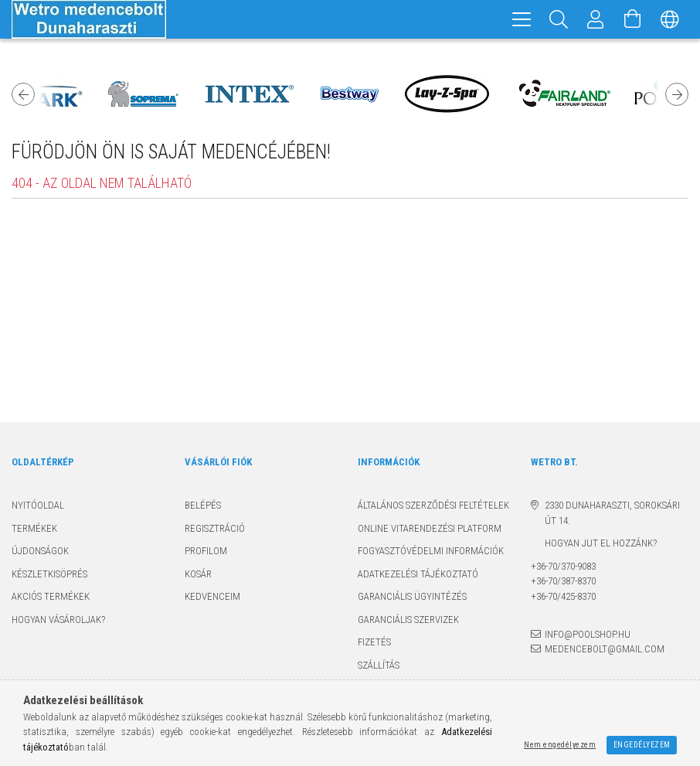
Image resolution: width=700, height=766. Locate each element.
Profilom (206, 551)
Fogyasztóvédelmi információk (431, 551)
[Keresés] (559, 19)
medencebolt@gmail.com (605, 649)
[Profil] (596, 19)
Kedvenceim (212, 596)
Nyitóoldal (38, 505)
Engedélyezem (642, 745)
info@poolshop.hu (588, 634)
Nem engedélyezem (560, 745)
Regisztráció (215, 528)
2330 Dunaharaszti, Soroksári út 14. (612, 513)
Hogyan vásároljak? (58, 620)
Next (677, 94)
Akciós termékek (51, 596)
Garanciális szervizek (408, 620)
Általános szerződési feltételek (433, 505)
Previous (23, 94)
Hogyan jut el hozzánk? (594, 543)
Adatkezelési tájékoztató (418, 574)
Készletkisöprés (49, 574)
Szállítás (379, 665)
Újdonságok (40, 551)
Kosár (198, 574)
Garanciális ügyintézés (412, 596)
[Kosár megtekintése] (633, 19)
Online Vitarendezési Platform (430, 528)
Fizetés (374, 642)
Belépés (203, 505)
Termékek (34, 528)
